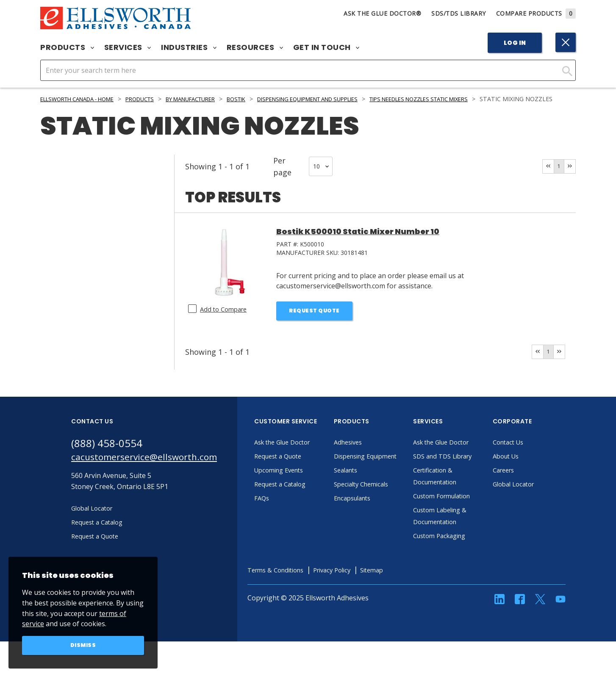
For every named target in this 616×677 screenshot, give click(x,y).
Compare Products (536, 13)
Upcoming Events (299, 482)
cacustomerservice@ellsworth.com (153, 471)
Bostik (263, 99)
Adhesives (367, 454)
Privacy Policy (359, 594)
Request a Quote (298, 468)
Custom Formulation (463, 520)
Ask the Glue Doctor (303, 454)
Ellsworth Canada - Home (83, 99)
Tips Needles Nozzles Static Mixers (472, 99)
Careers (523, 482)
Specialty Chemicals (382, 508)
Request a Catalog (300, 496)
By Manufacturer (211, 99)
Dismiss (83, 645)
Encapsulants (372, 522)
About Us (525, 468)
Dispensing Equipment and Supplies (344, 99)
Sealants (365, 494)
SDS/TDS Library (459, 13)
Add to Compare (226, 318)
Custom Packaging (460, 560)
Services (128, 47)
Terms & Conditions (296, 594)
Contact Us (527, 454)
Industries (189, 47)
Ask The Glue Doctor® (382, 13)
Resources (255, 47)
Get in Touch (326, 47)
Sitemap (403, 594)
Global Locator (533, 496)
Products (67, 47)
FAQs (280, 510)
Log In (515, 43)
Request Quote (315, 321)
